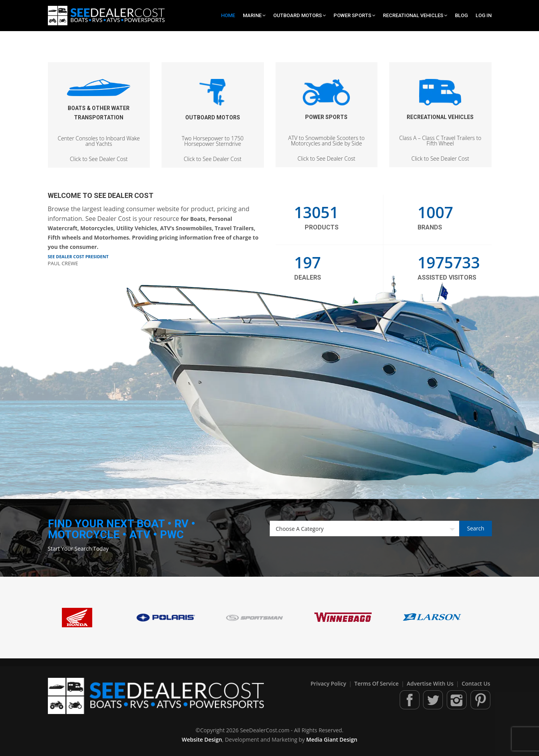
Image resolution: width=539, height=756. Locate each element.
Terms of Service (377, 683)
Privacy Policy (329, 683)
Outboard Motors (299, 15)
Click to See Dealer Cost (99, 117)
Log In (484, 15)
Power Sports (354, 15)
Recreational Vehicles (415, 15)
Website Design (202, 739)
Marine (254, 15)
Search (476, 528)
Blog (461, 15)
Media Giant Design (332, 739)
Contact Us (476, 683)
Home (228, 15)
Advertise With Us (431, 683)
